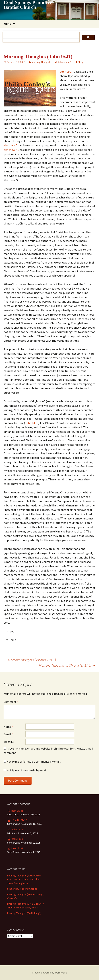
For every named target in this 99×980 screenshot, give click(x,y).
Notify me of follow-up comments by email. (34, 761)
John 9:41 (66, 72)
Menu (7, 24)
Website (9, 742)
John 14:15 (32, 423)
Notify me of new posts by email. (27, 770)
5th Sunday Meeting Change (22, 889)
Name (8, 727)
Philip (81, 62)
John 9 (68, 62)
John (60, 62)
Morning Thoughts (41, 62)
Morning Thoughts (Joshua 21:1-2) (30, 660)
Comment (11, 702)
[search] (40, 35)
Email (8, 734)
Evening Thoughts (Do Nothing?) (24, 913)
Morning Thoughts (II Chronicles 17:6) (67, 665)
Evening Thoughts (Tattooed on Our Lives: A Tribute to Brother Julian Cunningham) (24, 879)
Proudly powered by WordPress (49, 973)
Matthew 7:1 (11, 145)
